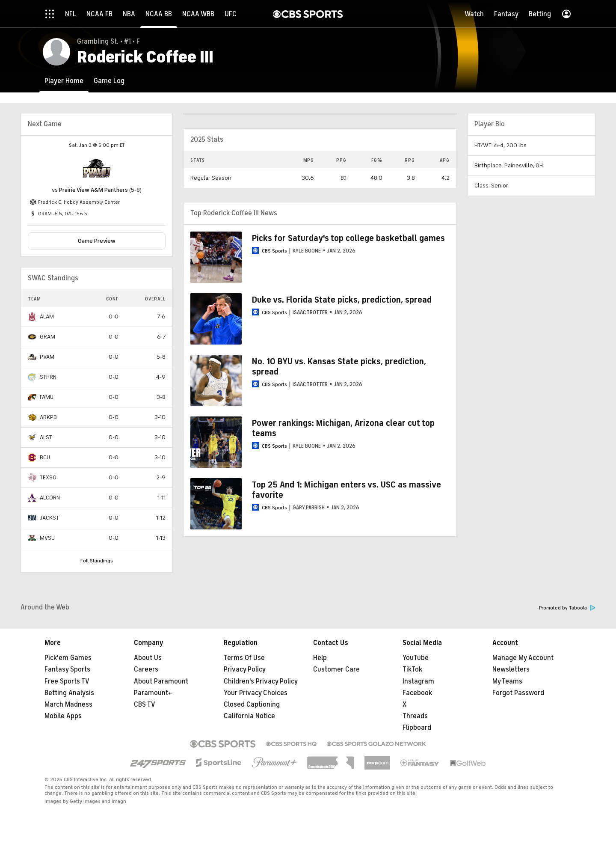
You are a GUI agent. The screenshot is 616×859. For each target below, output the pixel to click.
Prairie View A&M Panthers (93, 190)
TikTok (412, 669)
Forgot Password (518, 693)
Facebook (417, 693)
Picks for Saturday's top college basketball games (348, 238)
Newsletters (511, 669)
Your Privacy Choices (256, 693)
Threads (415, 716)
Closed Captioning (252, 704)
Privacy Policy (245, 669)
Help (320, 658)
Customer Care (336, 669)
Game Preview (97, 241)
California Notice (249, 716)
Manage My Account (523, 658)
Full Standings (97, 561)
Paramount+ (153, 693)
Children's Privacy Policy (261, 681)
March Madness (68, 704)
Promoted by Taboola (567, 608)
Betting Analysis (69, 693)
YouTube (416, 658)
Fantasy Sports (67, 669)
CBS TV (145, 704)
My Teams (507, 681)
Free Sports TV (67, 681)
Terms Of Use (244, 658)
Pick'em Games (68, 658)
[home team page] (97, 168)
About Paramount (161, 681)
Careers (146, 669)
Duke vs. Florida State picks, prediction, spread (342, 300)
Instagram (418, 681)
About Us (148, 658)
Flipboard (417, 728)
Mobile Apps (63, 716)
